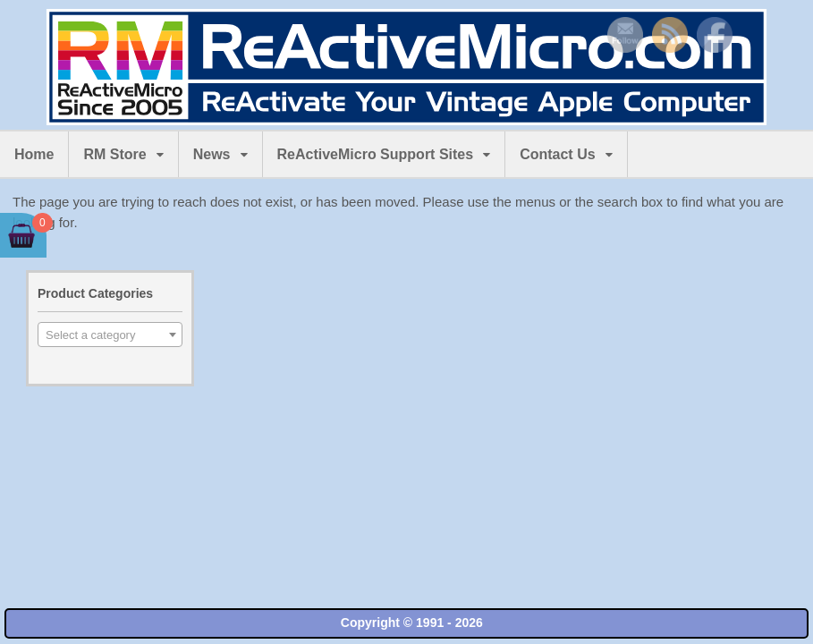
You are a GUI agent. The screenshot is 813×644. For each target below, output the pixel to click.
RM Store (114, 154)
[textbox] (110, 335)
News (212, 154)
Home (34, 154)
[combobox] (110, 335)
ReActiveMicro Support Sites (376, 154)
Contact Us (557, 154)
